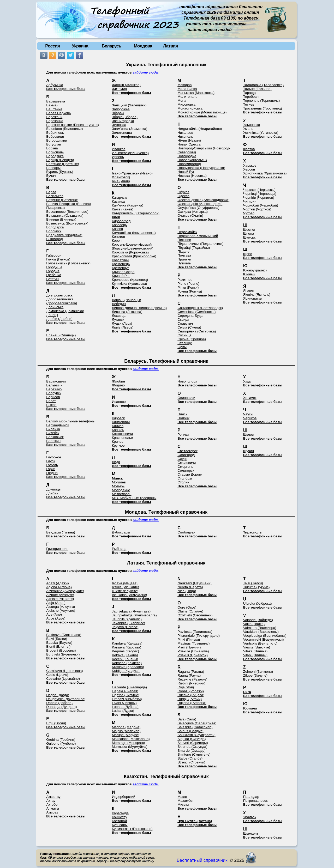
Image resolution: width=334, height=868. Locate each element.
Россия (52, 46)
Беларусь (112, 46)
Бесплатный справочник (202, 860)
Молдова (143, 46)
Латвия (170, 46)
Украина (80, 46)
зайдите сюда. (146, 72)
